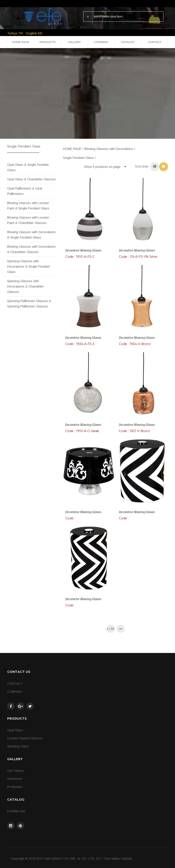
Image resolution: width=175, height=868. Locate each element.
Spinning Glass (18, 746)
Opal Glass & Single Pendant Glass (28, 167)
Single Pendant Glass (78, 158)
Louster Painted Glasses (25, 738)
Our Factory (16, 771)
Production (15, 787)
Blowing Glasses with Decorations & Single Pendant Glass (31, 235)
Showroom (15, 779)
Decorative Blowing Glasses (83, 251)
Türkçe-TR (15, 33)
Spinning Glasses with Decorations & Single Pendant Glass (28, 267)
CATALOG (128, 42)
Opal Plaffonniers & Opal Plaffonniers (25, 191)
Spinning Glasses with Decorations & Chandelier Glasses (25, 286)
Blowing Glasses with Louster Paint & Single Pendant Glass (28, 206)
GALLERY (74, 42)
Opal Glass (15, 730)
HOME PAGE (21, 42)
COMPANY (101, 42)
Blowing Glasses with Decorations (109, 149)
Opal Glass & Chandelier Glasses (31, 179)
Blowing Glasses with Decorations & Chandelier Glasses (31, 249)
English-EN (34, 33)
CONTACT (155, 42)
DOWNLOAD (16, 811)
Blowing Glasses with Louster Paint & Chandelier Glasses (28, 220)
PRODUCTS (47, 42)
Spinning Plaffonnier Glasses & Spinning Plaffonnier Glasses (29, 304)
